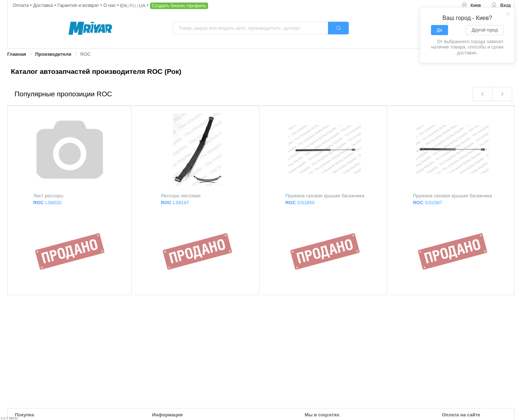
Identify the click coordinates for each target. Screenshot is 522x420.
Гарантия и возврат (79, 5)
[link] (17, 54)
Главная (17, 54)
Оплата (21, 5)
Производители (53, 54)
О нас (110, 5)
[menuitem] (471, 6)
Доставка (44, 5)
